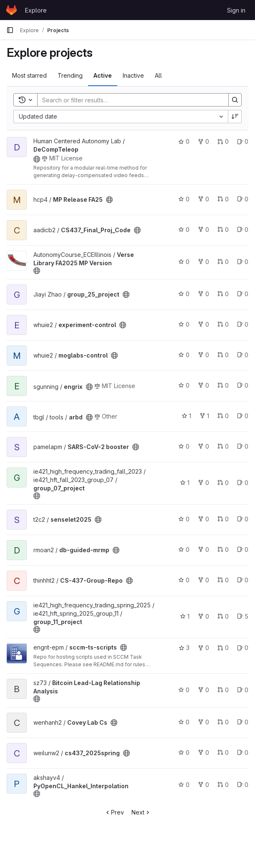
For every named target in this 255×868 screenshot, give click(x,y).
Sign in (236, 10)
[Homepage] (11, 10)
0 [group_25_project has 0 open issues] (243, 294)
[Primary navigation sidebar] (10, 30)
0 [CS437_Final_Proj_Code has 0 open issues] (243, 230)
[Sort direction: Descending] (235, 117)
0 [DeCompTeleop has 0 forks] (203, 141)
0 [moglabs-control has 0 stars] (184, 355)
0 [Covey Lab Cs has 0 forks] (203, 722)
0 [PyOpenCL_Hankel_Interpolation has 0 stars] (184, 785)
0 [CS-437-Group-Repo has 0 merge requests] (223, 580)
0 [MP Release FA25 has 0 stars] (184, 199)
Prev (114, 812)
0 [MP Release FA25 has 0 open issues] (243, 199)
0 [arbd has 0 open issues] (243, 416)
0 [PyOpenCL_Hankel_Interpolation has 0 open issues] (243, 785)
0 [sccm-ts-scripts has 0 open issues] (243, 648)
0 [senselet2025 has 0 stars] (184, 519)
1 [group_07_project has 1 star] (185, 483)
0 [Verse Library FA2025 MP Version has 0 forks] (203, 262)
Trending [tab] (70, 75)
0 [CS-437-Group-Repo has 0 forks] (203, 580)
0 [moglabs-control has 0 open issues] (243, 355)
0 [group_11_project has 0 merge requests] (223, 616)
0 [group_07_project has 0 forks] (203, 483)
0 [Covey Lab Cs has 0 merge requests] (223, 722)
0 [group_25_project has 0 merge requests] (223, 294)
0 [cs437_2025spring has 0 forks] (203, 753)
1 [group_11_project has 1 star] (185, 616)
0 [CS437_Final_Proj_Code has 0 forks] (203, 230)
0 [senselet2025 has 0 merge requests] (223, 519)
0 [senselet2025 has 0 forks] (203, 519)
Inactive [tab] (133, 75)
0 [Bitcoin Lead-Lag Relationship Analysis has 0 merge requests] (223, 690)
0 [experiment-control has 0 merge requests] (223, 324)
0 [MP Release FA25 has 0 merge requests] (223, 199)
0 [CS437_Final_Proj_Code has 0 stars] (184, 230)
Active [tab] (103, 75)
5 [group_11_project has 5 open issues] (243, 616)
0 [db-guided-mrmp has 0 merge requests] (223, 549)
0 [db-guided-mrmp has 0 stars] (184, 549)
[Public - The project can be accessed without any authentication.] (37, 159)
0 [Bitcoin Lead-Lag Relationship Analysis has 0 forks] (203, 690)
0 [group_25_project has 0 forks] (203, 294)
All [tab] (158, 75)
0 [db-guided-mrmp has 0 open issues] (243, 549)
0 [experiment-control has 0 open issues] (243, 324)
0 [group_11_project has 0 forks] (203, 616)
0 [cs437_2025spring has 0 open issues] (243, 753)
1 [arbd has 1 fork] (204, 416)
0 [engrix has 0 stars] (184, 385)
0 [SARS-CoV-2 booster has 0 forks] (203, 446)
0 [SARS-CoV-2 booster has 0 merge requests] (223, 446)
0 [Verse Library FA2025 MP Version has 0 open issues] (243, 262)
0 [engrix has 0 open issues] (243, 385)
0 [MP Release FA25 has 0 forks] (203, 199)
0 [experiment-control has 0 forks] (203, 324)
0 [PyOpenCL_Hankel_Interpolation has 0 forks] (203, 785)
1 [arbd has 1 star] (186, 416)
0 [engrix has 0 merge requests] (223, 385)
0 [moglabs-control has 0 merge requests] (223, 355)
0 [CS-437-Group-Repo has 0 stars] (184, 580)
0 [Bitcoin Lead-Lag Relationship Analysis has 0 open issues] (243, 690)
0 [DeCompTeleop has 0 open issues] (243, 141)
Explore (36, 10)
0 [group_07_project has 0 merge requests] (223, 483)
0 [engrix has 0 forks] (203, 385)
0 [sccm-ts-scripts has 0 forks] (203, 648)
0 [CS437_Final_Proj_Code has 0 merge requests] (223, 230)
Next (141, 812)
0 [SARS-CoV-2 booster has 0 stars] (184, 446)
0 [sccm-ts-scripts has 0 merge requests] (223, 648)
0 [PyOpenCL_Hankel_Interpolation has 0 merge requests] (223, 785)
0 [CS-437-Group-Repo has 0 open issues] (243, 580)
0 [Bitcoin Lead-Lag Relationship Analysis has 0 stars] (184, 690)
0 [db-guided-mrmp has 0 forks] (203, 549)
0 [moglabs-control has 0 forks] (203, 355)
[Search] (129, 100)
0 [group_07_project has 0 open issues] (243, 483)
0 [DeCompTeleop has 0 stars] (184, 141)
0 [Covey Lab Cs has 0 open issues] (243, 722)
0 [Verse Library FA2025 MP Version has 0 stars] (184, 262)
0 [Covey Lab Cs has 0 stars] (184, 722)
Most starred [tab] (29, 75)
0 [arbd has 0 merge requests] (223, 416)
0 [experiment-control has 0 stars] (184, 324)
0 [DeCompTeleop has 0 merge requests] (223, 141)
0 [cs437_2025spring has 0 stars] (184, 753)
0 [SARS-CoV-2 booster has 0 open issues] (243, 446)
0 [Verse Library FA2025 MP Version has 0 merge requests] (223, 262)
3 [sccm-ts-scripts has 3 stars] (184, 648)
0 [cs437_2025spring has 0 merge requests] (223, 753)
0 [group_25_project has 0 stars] (184, 294)
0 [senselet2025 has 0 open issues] (243, 519)
